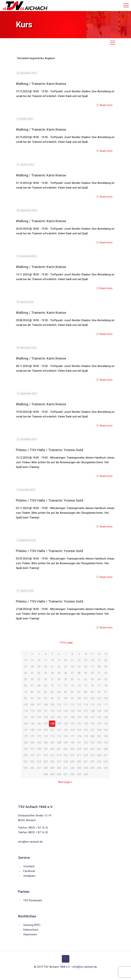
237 (39, 768)
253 (79, 774)
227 (59, 762)
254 (86, 774)
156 (106, 724)
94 (39, 698)
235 (25, 768)
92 (25, 698)
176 (66, 736)
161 (52, 730)
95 (46, 698)
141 (92, 717)
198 (39, 749)
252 (72, 774)
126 (79, 711)
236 (32, 768)
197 (32, 749)
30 (46, 667)
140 (86, 717)
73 (72, 686)
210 (32, 755)
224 (39, 762)
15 (32, 660)
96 (52, 698)
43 (46, 673)
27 (25, 667)
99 (72, 698)
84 (59, 692)
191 (79, 743)
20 (66, 660)
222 (25, 762)
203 (72, 749)
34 (72, 667)
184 (32, 743)
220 (99, 755)
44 (52, 673)
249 (52, 774)
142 (99, 717)
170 (25, 736)
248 (46, 774)
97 (59, 698)
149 (59, 724)
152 (79, 724)
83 (52, 692)
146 (39, 724)
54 (32, 679)
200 (52, 749)
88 (86, 692)
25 (99, 660)
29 (39, 667)
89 (92, 692)
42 (39, 673)
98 (66, 698)
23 (86, 660)
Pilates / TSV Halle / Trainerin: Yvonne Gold (50, 450)
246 (99, 768)
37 (92, 667)
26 (106, 660)
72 (66, 686)
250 (59, 774)
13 (106, 654)
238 (46, 768)
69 (46, 686)
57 (52, 679)
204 (79, 749)
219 (92, 755)
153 (86, 724)
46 (66, 673)
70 (52, 686)
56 (46, 679)
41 (32, 673)
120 (39, 711)
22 (79, 660)
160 (46, 730)
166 (86, 730)
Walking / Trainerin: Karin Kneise (41, 84)
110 (59, 705)
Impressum (30, 934)
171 (32, 736)
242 (72, 768)
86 (72, 692)
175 (59, 736)
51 (99, 673)
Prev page (66, 643)
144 (25, 724)
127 (86, 711)
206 (92, 749)
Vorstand (29, 866)
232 (92, 762)
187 (52, 743)
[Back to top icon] (66, 959)
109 (52, 705)
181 (99, 736)
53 (25, 679)
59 (66, 679)
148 (52, 724)
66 (25, 686)
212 (46, 755)
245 (92, 768)
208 (106, 749)
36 (86, 667)
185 (39, 743)
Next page (65, 782)
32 (59, 667)
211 (39, 755)
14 (25, 660)
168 (99, 730)
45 (59, 673)
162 (59, 730)
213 (52, 755)
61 (79, 679)
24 (92, 660)
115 (92, 705)
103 (99, 698)
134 (46, 717)
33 (66, 667)
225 (46, 762)
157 (25, 730)
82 (46, 692)
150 (66, 724)
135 (52, 717)
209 (25, 755)
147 (46, 724)
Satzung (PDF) (32, 925)
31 (52, 667)
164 (72, 730)
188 (59, 743)
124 (66, 711)
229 (72, 762)
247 (106, 768)
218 (86, 755)
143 (106, 717)
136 (59, 717)
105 (25, 705)
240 (59, 768)
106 (32, 705)
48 (79, 673)
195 (106, 743)
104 (106, 698)
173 (46, 736)
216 (72, 755)
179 (86, 736)
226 (52, 762)
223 (32, 762)
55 (39, 679)
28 (32, 667)
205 (86, 749)
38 (99, 667)
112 (72, 705)
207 (99, 749)
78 (106, 686)
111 (66, 705)
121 (46, 711)
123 (59, 711)
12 (99, 654)
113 (79, 705)
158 (32, 730)
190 (72, 743)
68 (39, 686)
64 (99, 679)
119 (32, 711)
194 (99, 743)
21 (72, 660)
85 (66, 692)
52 (106, 673)
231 (86, 762)
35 (79, 667)
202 (66, 749)
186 (46, 743)
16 (39, 660)
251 (66, 774)
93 (32, 698)
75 (86, 686)
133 (39, 717)
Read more (106, 105)
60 (72, 679)
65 (106, 679)
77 (99, 686)
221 (106, 755)
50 (92, 673)
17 (46, 660)
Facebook (29, 871)
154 (92, 724)
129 (99, 711)
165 (79, 730)
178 (79, 736)
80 (32, 692)
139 (79, 717)
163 (66, 730)
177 (72, 736)
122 (52, 711)
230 (79, 762)
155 (99, 724)
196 (25, 749)
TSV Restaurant (33, 900)
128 (92, 711)
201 (59, 749)
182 (106, 736)
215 (66, 755)
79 (25, 692)
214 (59, 755)
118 (25, 711)
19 (59, 660)
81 (39, 692)
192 (86, 743)
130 (106, 711)
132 (32, 717)
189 (66, 743)
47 (72, 673)
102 (92, 698)
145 (32, 724)
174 (52, 736)
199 (46, 749)
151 (72, 724)
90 (99, 692)
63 (92, 679)
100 (79, 698)
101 (86, 698)
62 (86, 679)
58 (59, 679)
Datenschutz (31, 930)
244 (86, 768)
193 (92, 743)
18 (52, 660)
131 (25, 717)
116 (99, 705)
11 (92, 654)
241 (66, 768)
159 (39, 730)
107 (39, 705)
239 (52, 768)
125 (72, 711)
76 (92, 686)
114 (86, 705)
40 (25, 673)
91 (106, 692)
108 (46, 705)
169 (106, 730)
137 (66, 717)
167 (92, 730)
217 (79, 755)
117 (106, 705)
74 (79, 686)
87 (79, 692)
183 (25, 743)
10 (86, 654)
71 (59, 686)
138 (72, 717)
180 (92, 736)
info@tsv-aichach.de (30, 842)
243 (79, 768)
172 (39, 736)
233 (99, 762)
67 (32, 686)
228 (66, 762)
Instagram (29, 876)
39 (106, 667)
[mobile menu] (126, 5)
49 (86, 673)
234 (106, 762)
